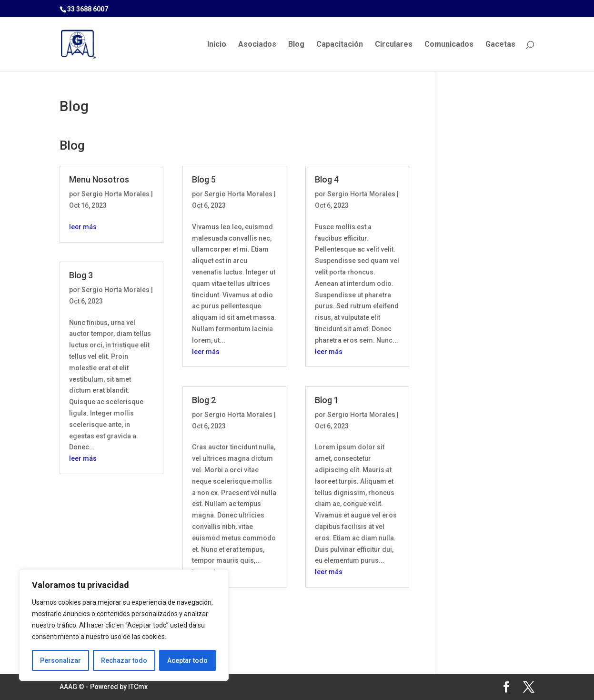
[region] (124, 625)
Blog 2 (204, 400)
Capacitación (340, 45)
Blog (296, 45)
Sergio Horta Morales (116, 194)
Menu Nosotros (99, 179)
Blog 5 (204, 179)
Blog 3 (81, 275)
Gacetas (500, 45)
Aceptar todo (187, 660)
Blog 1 (327, 400)
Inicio (217, 45)
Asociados (257, 45)
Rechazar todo (124, 660)
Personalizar (60, 660)
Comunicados (449, 45)
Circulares (394, 45)
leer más (83, 227)
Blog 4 (327, 179)
